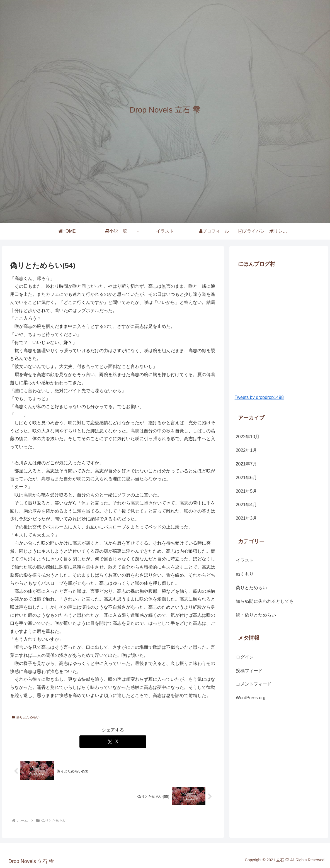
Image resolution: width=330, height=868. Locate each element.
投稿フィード (249, 671)
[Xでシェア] (113, 742)
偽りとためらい (26, 717)
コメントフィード (254, 684)
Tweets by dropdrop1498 (259, 397)
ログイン (245, 657)
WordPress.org (251, 698)
